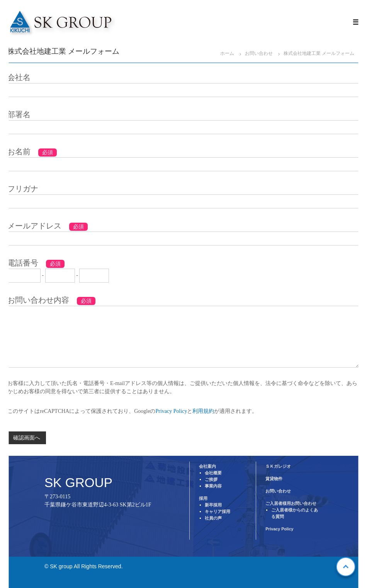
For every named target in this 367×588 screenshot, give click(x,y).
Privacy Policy (171, 411)
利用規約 (203, 411)
